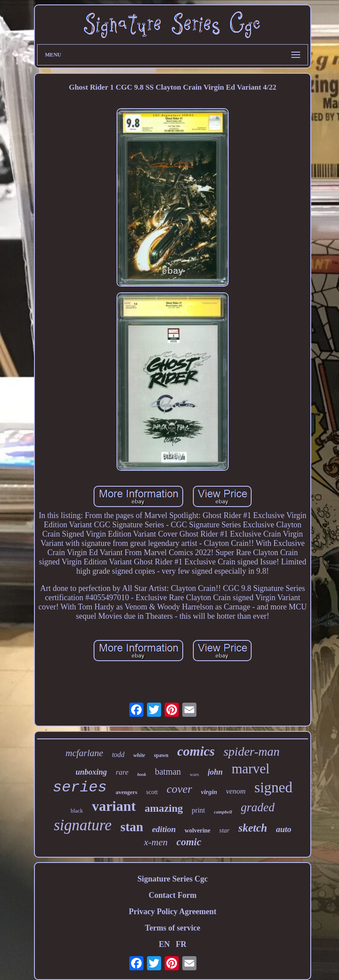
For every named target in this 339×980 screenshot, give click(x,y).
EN (164, 944)
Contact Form (173, 895)
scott (152, 792)
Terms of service (172, 928)
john (215, 772)
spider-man (251, 751)
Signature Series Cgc (173, 879)
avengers (126, 792)
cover (179, 789)
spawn (161, 755)
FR (181, 944)
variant (114, 806)
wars (194, 774)
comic (189, 842)
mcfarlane (85, 753)
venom (236, 791)
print (198, 810)
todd (118, 755)
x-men (156, 842)
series (80, 787)
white (139, 755)
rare (122, 772)
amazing (164, 808)
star (224, 830)
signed (273, 787)
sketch (253, 828)
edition (164, 829)
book (142, 774)
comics (196, 751)
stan (132, 827)
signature (83, 825)
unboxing (91, 772)
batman (168, 772)
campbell (223, 812)
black (77, 811)
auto (284, 829)
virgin (209, 792)
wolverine (197, 831)
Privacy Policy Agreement (173, 912)
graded (258, 807)
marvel (251, 769)
